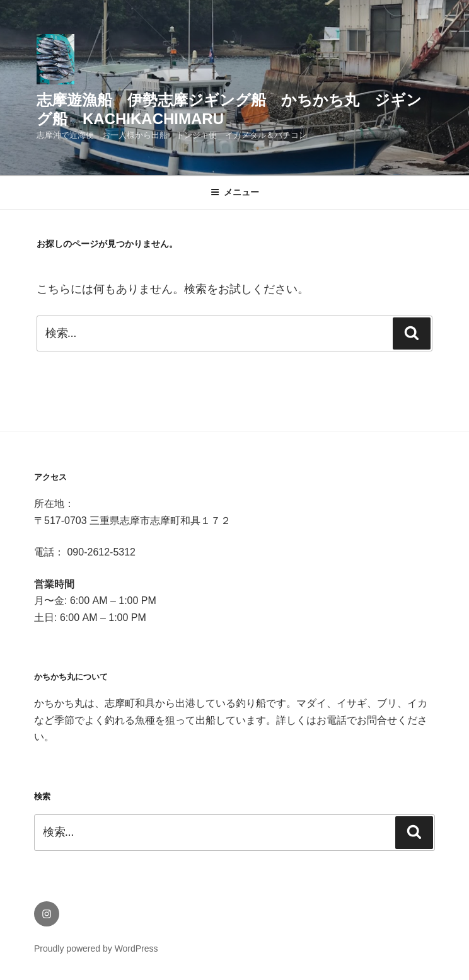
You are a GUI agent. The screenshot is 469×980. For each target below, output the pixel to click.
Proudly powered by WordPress (96, 949)
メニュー (235, 192)
